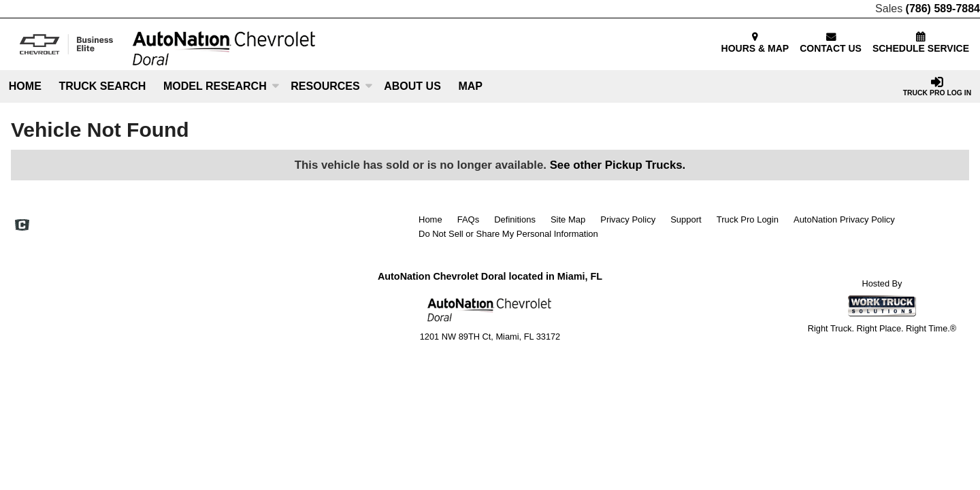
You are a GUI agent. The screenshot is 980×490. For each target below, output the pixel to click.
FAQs (469, 219)
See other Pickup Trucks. (618, 165)
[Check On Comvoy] (22, 226)
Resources (331, 86)
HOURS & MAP (755, 43)
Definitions (515, 219)
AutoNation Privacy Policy (844, 219)
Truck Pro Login (748, 219)
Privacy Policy (628, 219)
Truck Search (102, 86)
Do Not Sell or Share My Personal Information (508, 234)
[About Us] (412, 86)
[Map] (471, 86)
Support (686, 219)
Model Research (221, 86)
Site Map (568, 219)
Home (25, 86)
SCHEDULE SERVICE (921, 43)
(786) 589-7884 (943, 9)
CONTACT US (831, 43)
